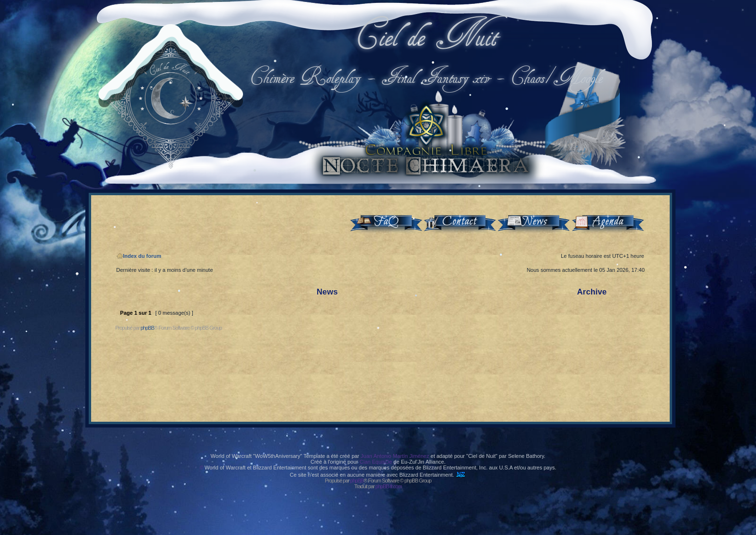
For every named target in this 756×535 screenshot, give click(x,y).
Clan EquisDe (376, 462)
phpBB (147, 328)
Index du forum (139, 256)
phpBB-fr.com (389, 486)
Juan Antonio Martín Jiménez (395, 456)
